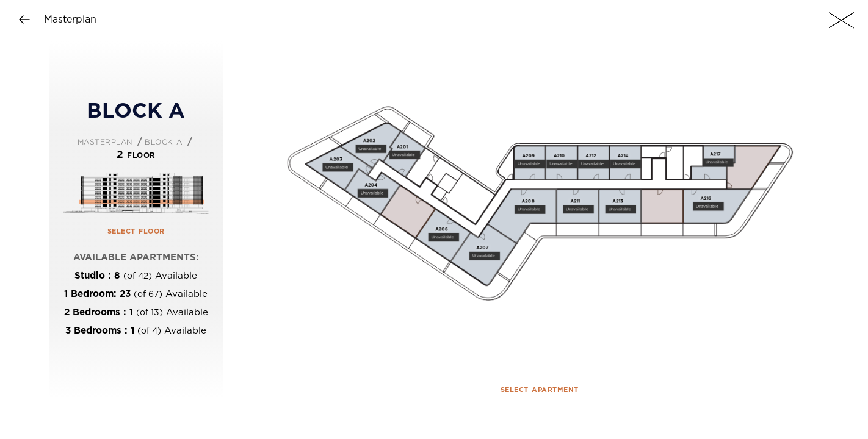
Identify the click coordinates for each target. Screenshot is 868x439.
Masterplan (105, 141)
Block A (164, 141)
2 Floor (136, 155)
